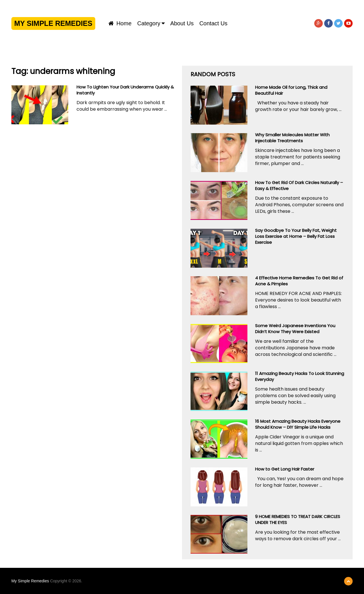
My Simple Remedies (53, 23)
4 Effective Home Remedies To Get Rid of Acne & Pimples (299, 281)
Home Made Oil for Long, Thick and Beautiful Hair (291, 90)
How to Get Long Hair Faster (285, 469)
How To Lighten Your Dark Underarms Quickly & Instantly (125, 90)
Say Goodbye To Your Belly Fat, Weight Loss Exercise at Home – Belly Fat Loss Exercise (296, 236)
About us (182, 23)
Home (120, 23)
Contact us (213, 23)
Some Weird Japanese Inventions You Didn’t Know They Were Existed (295, 329)
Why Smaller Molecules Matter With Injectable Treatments (292, 138)
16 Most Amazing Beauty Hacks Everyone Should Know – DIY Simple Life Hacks (298, 424)
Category (149, 23)
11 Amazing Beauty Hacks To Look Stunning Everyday (300, 376)
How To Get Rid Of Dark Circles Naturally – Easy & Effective (299, 185)
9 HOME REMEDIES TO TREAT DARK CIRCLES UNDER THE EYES (298, 519)
